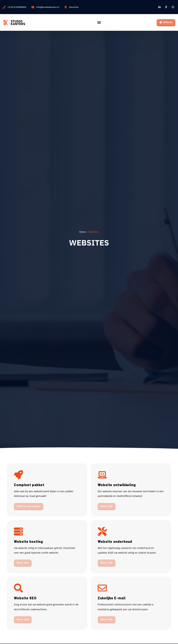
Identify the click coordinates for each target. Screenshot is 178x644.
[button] (99, 23)
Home (82, 232)
